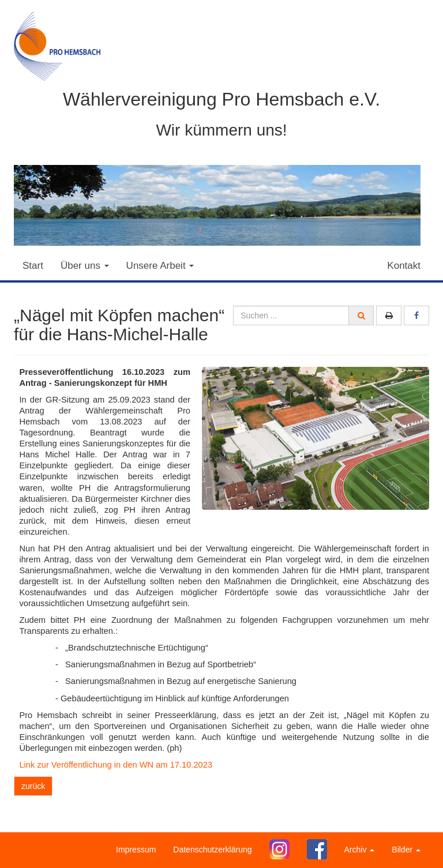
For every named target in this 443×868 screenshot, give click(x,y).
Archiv (360, 850)
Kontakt (404, 266)
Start (33, 266)
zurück (33, 786)
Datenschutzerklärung (212, 850)
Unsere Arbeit (160, 266)
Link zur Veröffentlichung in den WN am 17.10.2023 (116, 765)
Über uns (85, 266)
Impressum (136, 850)
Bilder (406, 850)
